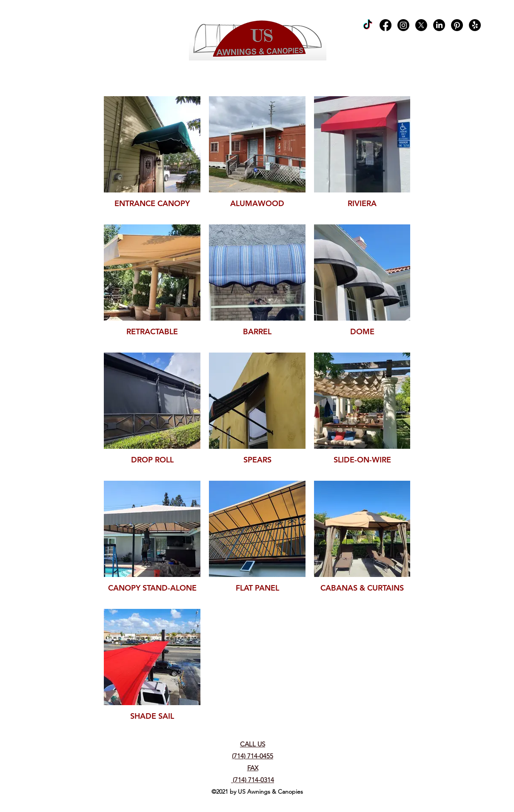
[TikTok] (368, 25)
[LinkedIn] (439, 25)
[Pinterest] (457, 25)
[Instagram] (403, 25)
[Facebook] (385, 25)
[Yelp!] (475, 25)
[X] (421, 25)
